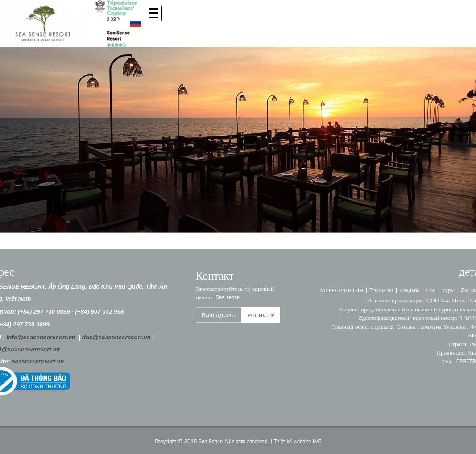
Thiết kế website (292, 441)
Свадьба (417, 289)
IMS (317, 441)
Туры (456, 289)
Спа (438, 289)
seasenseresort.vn (30, 361)
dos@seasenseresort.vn (108, 337)
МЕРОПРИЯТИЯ (350, 289)
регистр (261, 317)
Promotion (389, 289)
